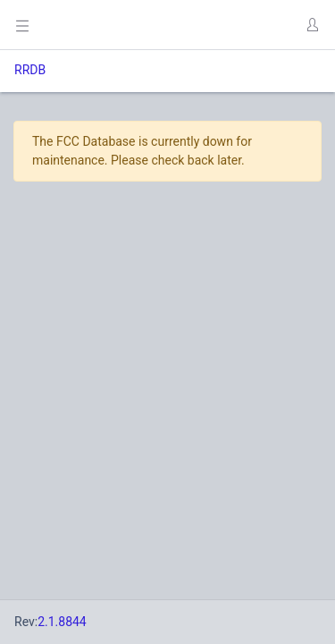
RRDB (30, 70)
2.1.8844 (62, 622)
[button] (312, 25)
